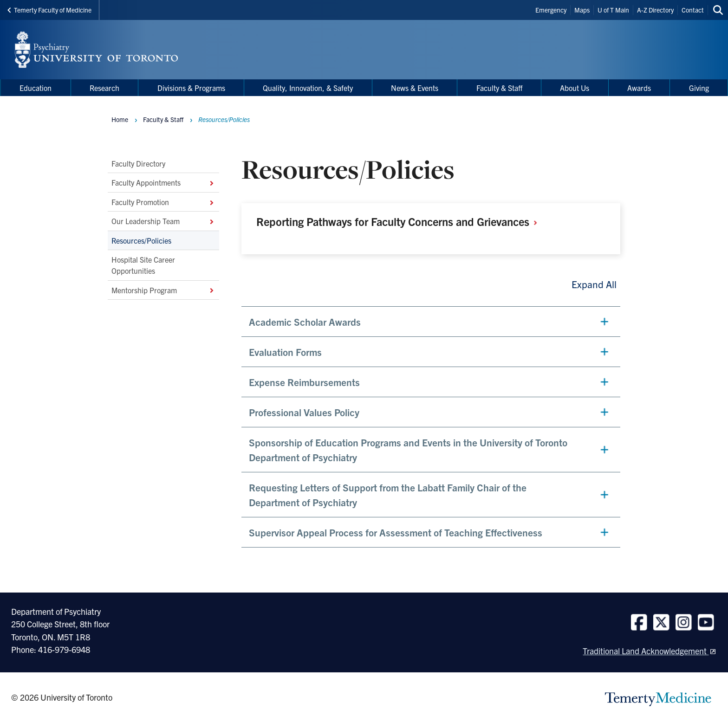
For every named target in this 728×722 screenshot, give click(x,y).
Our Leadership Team (163, 221)
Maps (582, 10)
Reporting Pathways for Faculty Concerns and (400, 221)
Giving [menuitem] (699, 88)
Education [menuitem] (36, 88)
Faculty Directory (138, 163)
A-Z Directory (655, 10)
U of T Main (613, 10)
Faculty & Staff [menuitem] (499, 88)
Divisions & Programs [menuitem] (191, 88)
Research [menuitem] (104, 88)
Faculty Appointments (163, 182)
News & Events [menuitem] (415, 88)
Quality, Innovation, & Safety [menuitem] (308, 88)
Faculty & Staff (163, 119)
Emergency (551, 10)
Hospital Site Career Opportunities (143, 265)
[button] (431, 322)
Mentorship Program (163, 290)
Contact (693, 10)
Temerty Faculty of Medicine (49, 10)
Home (120, 119)
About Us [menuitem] (575, 88)
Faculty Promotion (163, 202)
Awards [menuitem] (639, 88)
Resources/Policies (141, 240)
